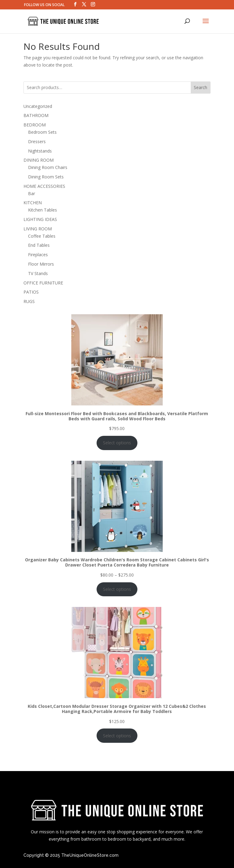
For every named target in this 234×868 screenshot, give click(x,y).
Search (200, 87)
